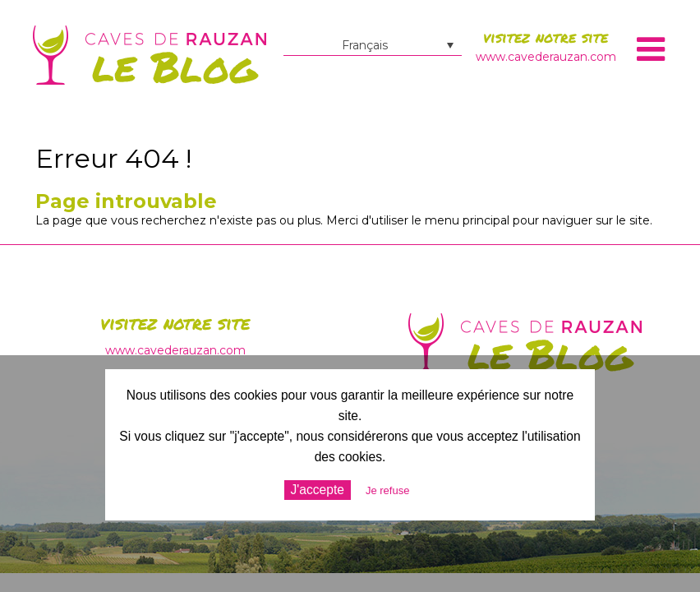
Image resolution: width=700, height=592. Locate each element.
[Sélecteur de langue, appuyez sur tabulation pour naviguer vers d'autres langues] (373, 45)
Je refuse (387, 490)
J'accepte (318, 490)
